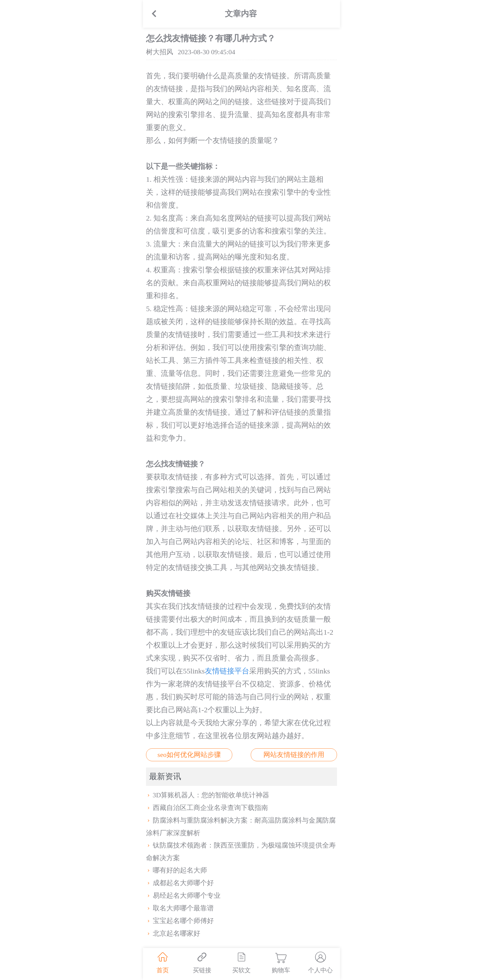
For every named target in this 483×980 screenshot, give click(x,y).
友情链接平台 (227, 671)
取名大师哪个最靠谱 (180, 908)
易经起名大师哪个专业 (183, 895)
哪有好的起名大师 (177, 870)
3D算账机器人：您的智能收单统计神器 (208, 795)
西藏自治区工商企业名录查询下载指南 (207, 808)
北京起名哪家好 (173, 933)
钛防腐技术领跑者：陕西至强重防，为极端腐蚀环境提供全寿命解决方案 (241, 852)
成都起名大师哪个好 (180, 883)
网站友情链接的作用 (294, 755)
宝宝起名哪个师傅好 (180, 921)
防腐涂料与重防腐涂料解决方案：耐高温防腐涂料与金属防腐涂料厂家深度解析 (241, 827)
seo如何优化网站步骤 (189, 755)
